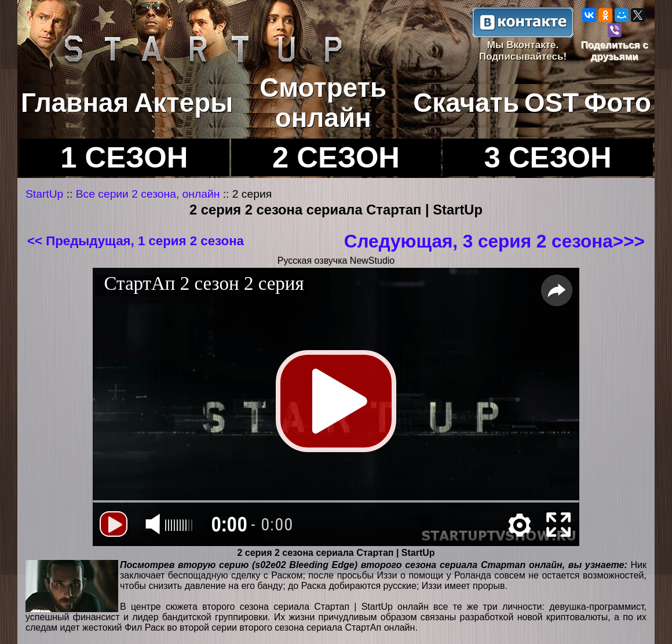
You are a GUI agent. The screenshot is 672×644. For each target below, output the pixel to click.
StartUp (44, 194)
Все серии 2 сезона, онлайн (148, 194)
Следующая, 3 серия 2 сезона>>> (494, 241)
